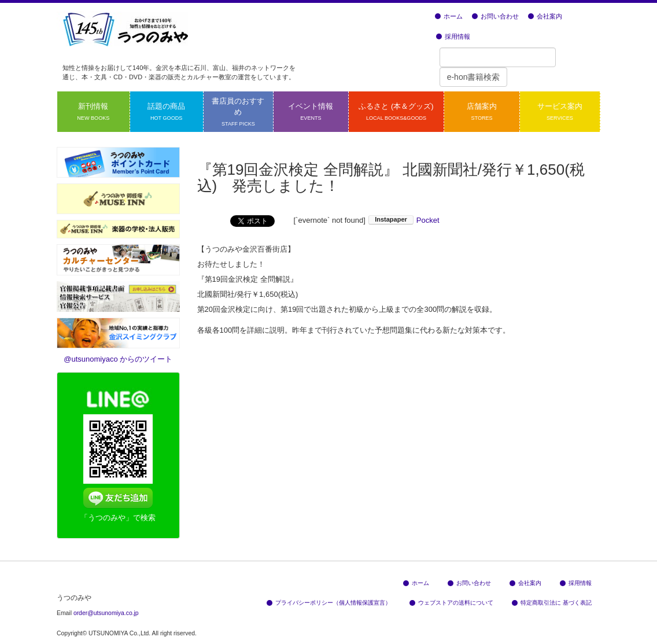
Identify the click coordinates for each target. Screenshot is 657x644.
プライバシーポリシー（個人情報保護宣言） (329, 603)
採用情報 (453, 36)
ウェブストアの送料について (451, 603)
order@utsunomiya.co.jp (106, 613)
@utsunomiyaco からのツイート (118, 359)
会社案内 (545, 16)
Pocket (428, 220)
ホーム (449, 16)
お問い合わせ (495, 16)
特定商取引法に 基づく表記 (552, 603)
